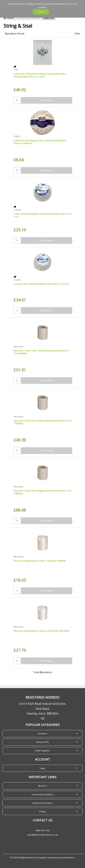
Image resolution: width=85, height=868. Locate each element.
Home (9, 18)
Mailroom (49, 18)
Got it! (41, 12)
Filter (77, 34)
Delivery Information (43, 803)
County (17, 210)
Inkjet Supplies (43, 751)
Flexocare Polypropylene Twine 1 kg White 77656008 (40, 561)
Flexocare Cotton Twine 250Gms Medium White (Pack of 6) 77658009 (42, 422)
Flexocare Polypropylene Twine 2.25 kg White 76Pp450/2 (42, 631)
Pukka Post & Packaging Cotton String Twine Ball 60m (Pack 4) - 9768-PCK (40, 142)
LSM (16, 70)
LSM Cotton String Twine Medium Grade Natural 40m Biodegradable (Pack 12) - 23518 (40, 75)
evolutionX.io (69, 858)
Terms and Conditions (42, 794)
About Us (43, 786)
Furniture (43, 734)
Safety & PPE (42, 742)
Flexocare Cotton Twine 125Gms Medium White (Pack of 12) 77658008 (41, 352)
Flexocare (18, 346)
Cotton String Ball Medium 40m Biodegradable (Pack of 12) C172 (42, 215)
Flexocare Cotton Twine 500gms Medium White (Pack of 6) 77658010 (42, 492)
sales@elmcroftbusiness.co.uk (43, 835)
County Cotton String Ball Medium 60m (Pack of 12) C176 (41, 284)
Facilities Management (29, 18)
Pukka (17, 136)
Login (42, 768)
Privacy (43, 811)
